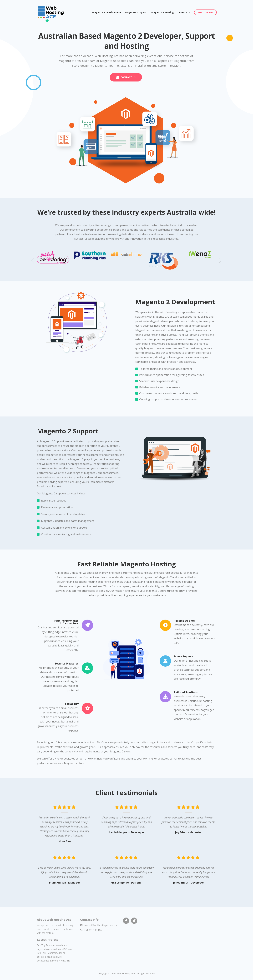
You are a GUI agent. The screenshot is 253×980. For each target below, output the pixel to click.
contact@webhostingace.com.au (101, 925)
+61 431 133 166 (93, 930)
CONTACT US (128, 77)
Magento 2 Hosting (163, 12)
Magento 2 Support (136, 12)
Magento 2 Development (108, 12)
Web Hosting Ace (126, 973)
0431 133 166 (205, 12)
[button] (220, 261)
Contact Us (184, 12)
